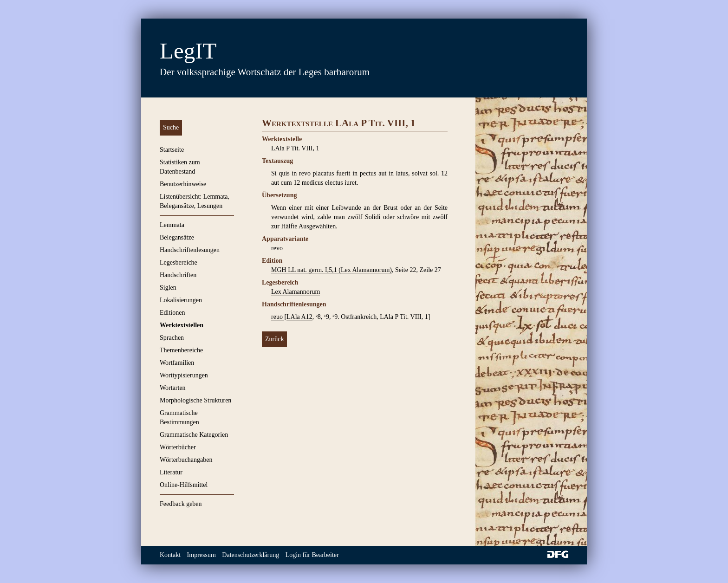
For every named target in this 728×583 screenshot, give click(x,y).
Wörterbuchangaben (186, 460)
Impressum (201, 555)
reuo (278, 317)
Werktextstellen (182, 325)
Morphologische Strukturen (195, 400)
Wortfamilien (177, 363)
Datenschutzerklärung (250, 555)
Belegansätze (177, 237)
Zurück (274, 339)
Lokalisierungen (181, 300)
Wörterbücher (178, 447)
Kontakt (170, 555)
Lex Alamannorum (296, 292)
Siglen (168, 288)
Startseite (172, 150)
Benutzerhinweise (183, 184)
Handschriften (178, 275)
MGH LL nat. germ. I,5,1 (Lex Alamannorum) (331, 270)
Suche (171, 127)
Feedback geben (181, 504)
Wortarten (173, 388)
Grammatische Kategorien (194, 435)
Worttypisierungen (184, 375)
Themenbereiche (181, 350)
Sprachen (172, 338)
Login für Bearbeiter (312, 555)
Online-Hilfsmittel (184, 485)
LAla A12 (299, 317)
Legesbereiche (179, 262)
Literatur (171, 472)
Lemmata (172, 225)
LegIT (188, 51)
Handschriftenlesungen (190, 250)
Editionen (172, 313)
